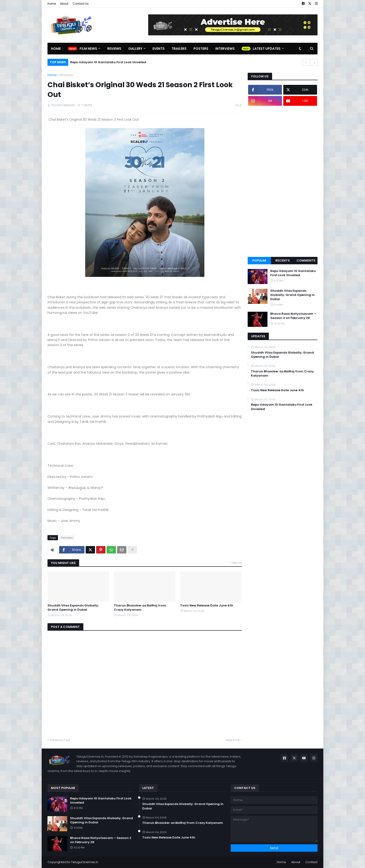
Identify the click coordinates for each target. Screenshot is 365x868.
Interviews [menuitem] (225, 49)
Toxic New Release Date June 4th (207, 606)
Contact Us (81, 4)
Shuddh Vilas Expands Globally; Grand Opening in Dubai (73, 608)
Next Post (233, 740)
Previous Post (60, 740)
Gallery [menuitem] (135, 49)
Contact (311, 862)
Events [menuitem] (159, 49)
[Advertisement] (283, 181)
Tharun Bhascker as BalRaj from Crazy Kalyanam (140, 608)
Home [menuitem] (56, 49)
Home (52, 4)
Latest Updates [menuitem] (267, 49)
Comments (306, 260)
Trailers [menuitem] (179, 49)
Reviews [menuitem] (114, 49)
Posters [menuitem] (201, 49)
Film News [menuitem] (88, 49)
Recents (283, 260)
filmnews (66, 75)
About (64, 4)
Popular (259, 260)
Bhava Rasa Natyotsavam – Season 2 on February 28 (293, 316)
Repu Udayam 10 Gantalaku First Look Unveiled (108, 62)
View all (237, 563)
